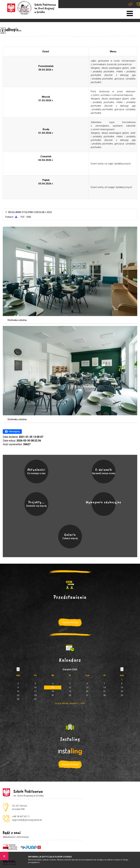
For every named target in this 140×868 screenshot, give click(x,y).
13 (87, 687)
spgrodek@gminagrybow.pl (130, 4)
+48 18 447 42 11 (138, 4)
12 (70, 687)
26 (70, 695)
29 (122, 695)
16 (18, 691)
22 (122, 691)
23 (18, 695)
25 (53, 695)
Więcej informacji (70, 622)
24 (35, 695)
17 (35, 691)
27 (87, 695)
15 (122, 687)
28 (104, 695)
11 (53, 687)
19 (70, 691)
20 (87, 691)
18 (53, 691)
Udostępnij (12, 432)
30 (18, 699)
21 (104, 691)
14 (104, 687)
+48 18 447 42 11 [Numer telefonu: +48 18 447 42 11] (21, 816)
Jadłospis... (12, 29)
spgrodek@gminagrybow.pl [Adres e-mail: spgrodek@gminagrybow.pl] (27, 820)
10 (35, 687)
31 (35, 699)
